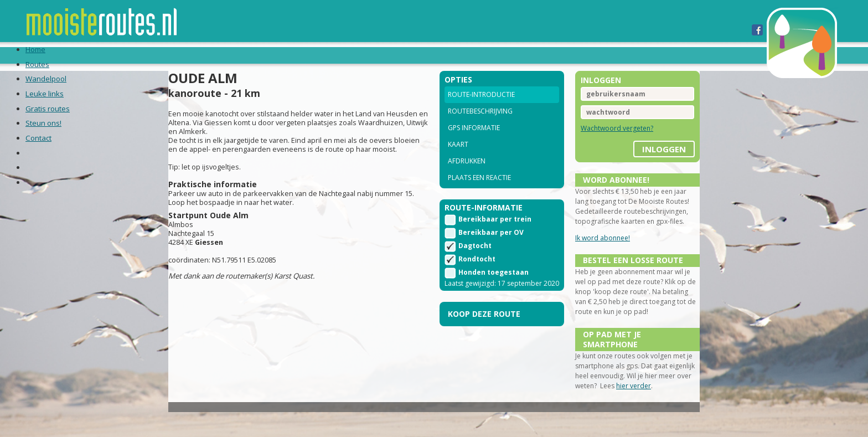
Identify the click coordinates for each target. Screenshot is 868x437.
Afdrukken (467, 176)
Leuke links (305, 55)
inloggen (639, 160)
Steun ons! (444, 55)
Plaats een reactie (479, 192)
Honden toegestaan (494, 291)
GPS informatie (474, 143)
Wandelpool (238, 55)
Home (141, 55)
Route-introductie (481, 109)
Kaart (458, 159)
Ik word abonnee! (590, 263)
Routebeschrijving (480, 126)
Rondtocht (477, 278)
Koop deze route (484, 343)
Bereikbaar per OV (491, 251)
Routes (180, 55)
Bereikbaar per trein (495, 238)
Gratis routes (375, 55)
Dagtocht (475, 264)
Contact (501, 55)
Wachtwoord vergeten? (604, 143)
